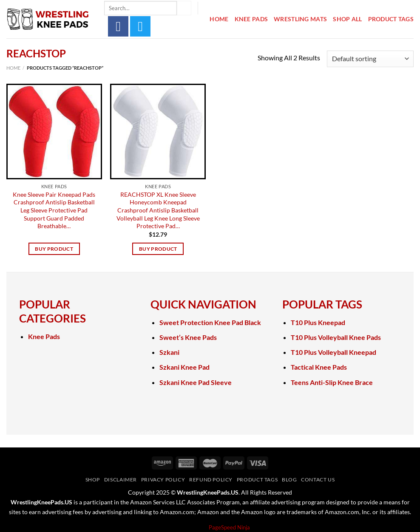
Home (219, 19)
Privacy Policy (163, 480)
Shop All (347, 19)
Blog (289, 480)
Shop (93, 480)
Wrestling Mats (300, 19)
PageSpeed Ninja (229, 527)
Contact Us (318, 480)
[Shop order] (370, 59)
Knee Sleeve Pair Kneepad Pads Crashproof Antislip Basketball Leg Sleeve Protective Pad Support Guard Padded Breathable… (54, 210)
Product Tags (391, 19)
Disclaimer (121, 480)
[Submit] (184, 8)
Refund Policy (211, 480)
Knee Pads (251, 19)
